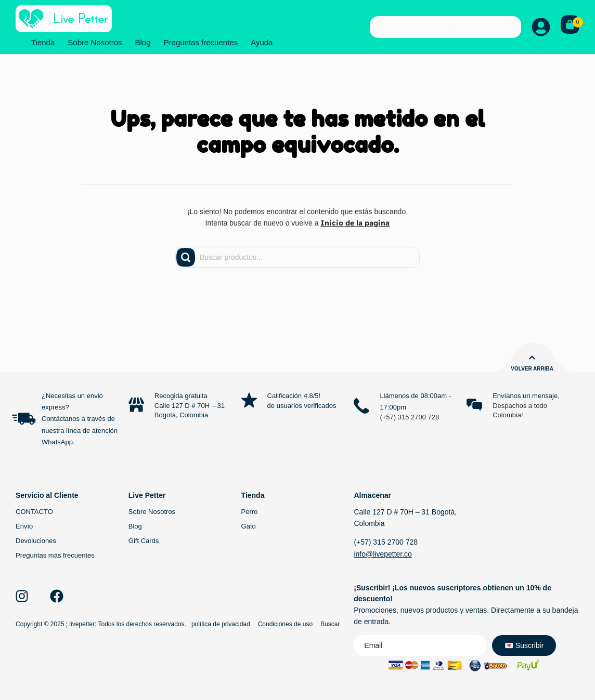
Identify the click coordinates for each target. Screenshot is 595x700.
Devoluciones (36, 541)
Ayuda (262, 42)
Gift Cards (144, 541)
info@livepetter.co (383, 554)
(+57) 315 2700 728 (409, 417)
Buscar (330, 624)
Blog (143, 42)
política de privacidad (221, 624)
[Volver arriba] (532, 358)
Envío (24, 526)
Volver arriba (532, 369)
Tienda (43, 42)
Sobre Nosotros (95, 42)
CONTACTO (34, 512)
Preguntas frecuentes (201, 42)
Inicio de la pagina (355, 223)
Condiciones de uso (285, 624)
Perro (250, 512)
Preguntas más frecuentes (55, 555)
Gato (249, 526)
